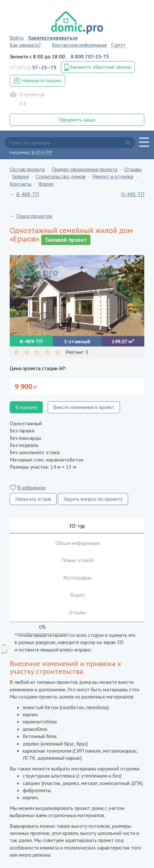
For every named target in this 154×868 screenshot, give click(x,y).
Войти (17, 38)
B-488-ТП (28, 194)
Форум (46, 184)
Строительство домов (61, 176)
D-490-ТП (133, 194)
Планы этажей (77, 560)
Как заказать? (25, 45)
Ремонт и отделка (113, 176)
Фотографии (77, 578)
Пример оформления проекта (84, 169)
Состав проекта (27, 169)
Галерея (20, 176)
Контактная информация (79, 45)
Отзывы (133, 169)
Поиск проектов (34, 216)
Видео (77, 595)
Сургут (118, 45)
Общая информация (77, 543)
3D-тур (77, 526)
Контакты (21, 184)
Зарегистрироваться (53, 38)
